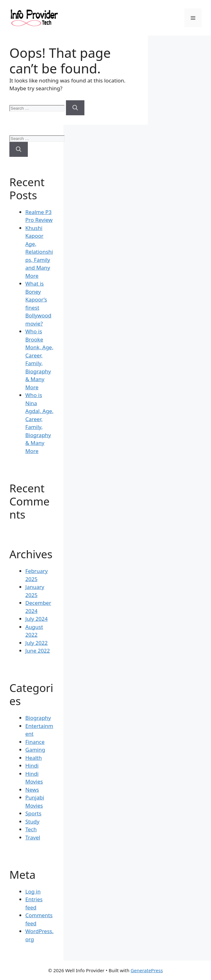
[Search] (75, 108)
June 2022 (38, 651)
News (32, 790)
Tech (31, 829)
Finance (35, 742)
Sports (33, 813)
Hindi (32, 766)
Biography (38, 718)
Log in (33, 891)
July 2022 (37, 643)
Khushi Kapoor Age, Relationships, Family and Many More (39, 252)
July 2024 (37, 619)
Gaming (35, 750)
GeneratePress (147, 970)
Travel (33, 837)
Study (32, 821)
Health (34, 758)
